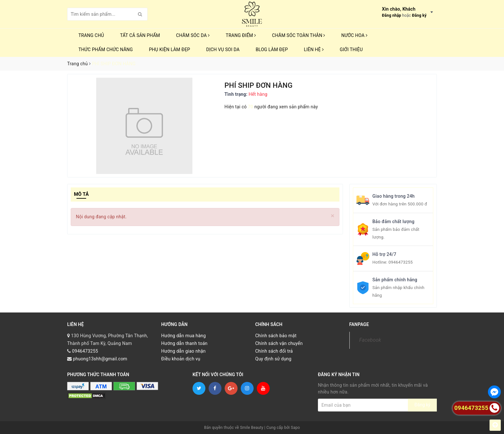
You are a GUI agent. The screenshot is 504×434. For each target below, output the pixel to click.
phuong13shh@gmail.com (100, 359)
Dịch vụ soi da (223, 50)
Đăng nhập (392, 15)
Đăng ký (419, 15)
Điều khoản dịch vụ (181, 359)
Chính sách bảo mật (276, 336)
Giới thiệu (351, 50)
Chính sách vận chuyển (279, 343)
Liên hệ (314, 50)
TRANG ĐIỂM (241, 35)
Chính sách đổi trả (274, 351)
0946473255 (401, 262)
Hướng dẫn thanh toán (184, 343)
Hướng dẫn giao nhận (184, 351)
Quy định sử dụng (273, 359)
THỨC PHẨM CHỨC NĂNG (106, 50)
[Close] (333, 216)
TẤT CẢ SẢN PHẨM (140, 35)
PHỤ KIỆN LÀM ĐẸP (169, 50)
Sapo (295, 428)
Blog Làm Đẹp (272, 50)
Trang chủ (91, 35)
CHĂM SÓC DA (193, 35)
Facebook (370, 340)
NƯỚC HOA (355, 35)
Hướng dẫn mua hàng (184, 336)
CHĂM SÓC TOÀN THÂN (298, 35)
